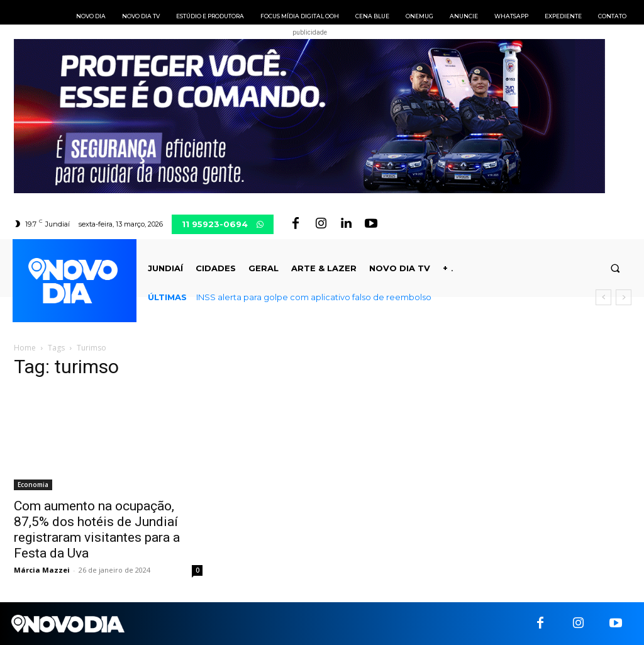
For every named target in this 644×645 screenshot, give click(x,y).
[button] (615, 268)
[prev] (603, 297)
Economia (33, 485)
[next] (624, 297)
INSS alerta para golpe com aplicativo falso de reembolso (314, 297)
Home (25, 348)
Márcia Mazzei (42, 570)
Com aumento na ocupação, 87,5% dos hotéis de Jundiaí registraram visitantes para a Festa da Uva (97, 530)
